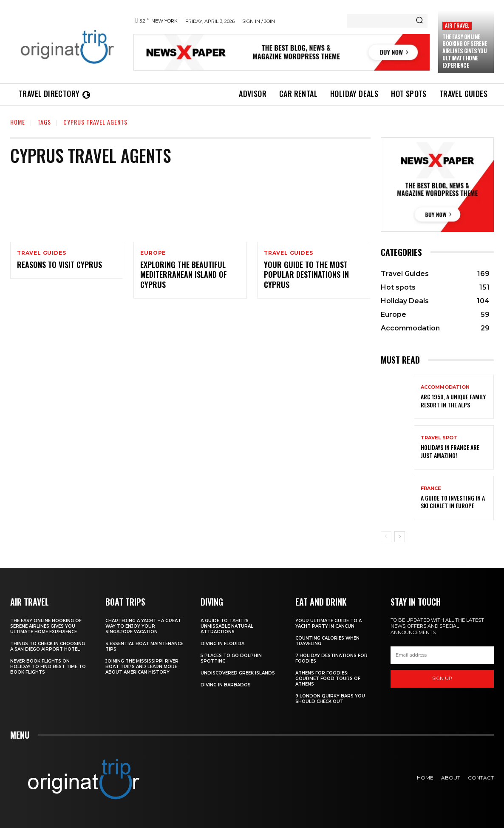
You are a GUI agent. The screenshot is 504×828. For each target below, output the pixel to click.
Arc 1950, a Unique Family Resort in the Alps (453, 400)
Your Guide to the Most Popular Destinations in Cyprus (306, 275)
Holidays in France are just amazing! (450, 451)
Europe (153, 253)
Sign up (442, 678)
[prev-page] (386, 537)
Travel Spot (439, 438)
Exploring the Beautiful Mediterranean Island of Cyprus (184, 275)
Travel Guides (41, 253)
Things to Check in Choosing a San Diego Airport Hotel (48, 646)
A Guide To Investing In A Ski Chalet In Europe (453, 502)
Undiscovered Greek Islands (238, 673)
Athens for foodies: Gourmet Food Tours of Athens (328, 679)
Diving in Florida (222, 644)
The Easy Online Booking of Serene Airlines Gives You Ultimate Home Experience (465, 51)
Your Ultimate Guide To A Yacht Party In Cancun (328, 623)
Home (18, 122)
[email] (442, 655)
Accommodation (445, 387)
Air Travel (457, 25)
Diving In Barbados (226, 685)
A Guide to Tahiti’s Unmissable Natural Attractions (227, 626)
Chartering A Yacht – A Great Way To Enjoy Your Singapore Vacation (143, 626)
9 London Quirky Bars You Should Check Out (330, 699)
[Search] (419, 21)
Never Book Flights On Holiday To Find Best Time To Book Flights (48, 667)
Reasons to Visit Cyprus (59, 265)
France (431, 488)
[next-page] (400, 537)
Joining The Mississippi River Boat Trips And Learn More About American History (142, 667)
